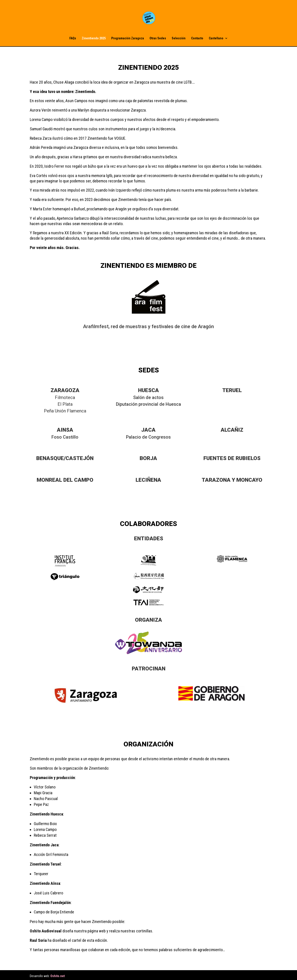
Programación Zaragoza (128, 38)
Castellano (216, 38)
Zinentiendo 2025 (94, 38)
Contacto (197, 38)
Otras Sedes (158, 38)
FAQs (73, 38)
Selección (179, 38)
